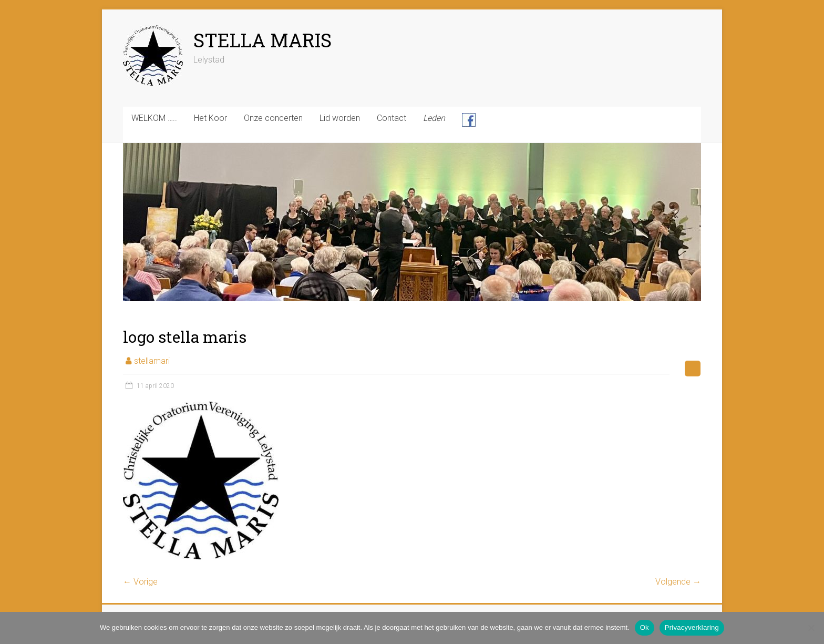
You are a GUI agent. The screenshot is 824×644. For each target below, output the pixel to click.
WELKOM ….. (154, 118)
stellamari (152, 361)
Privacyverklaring (692, 627)
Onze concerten (273, 118)
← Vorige (140, 582)
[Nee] (811, 628)
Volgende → (678, 582)
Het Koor (210, 118)
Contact (392, 118)
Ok (645, 627)
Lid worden (340, 118)
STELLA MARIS (262, 40)
